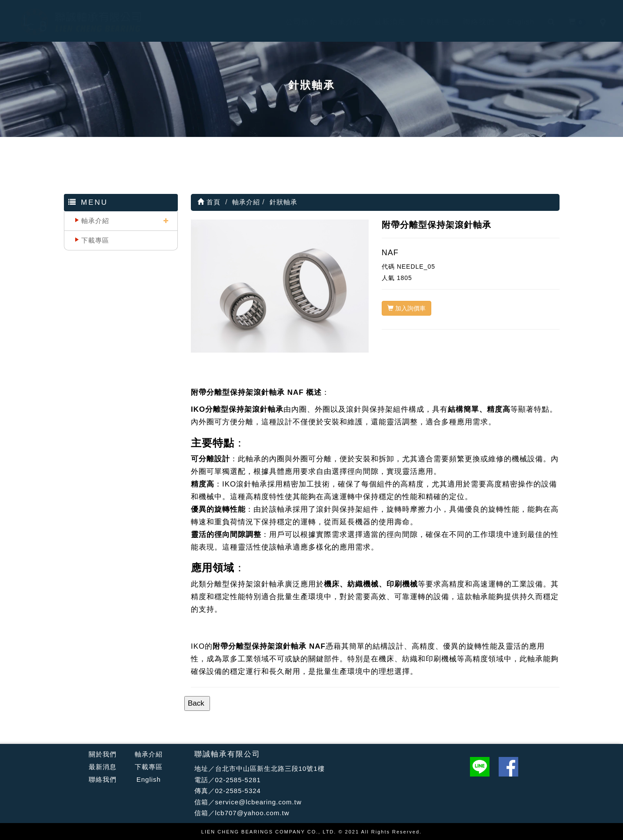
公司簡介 (293, 22)
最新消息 (382, 22)
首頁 (209, 202)
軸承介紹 (337, 22)
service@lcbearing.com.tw (258, 802)
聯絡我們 (470, 22)
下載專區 (426, 22)
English (513, 22)
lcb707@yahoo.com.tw (252, 813)
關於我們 (103, 754)
